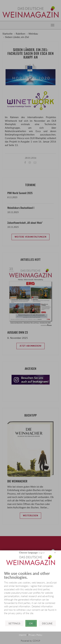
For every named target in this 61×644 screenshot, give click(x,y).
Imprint (22, 635)
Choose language (28, 552)
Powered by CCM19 (30, 641)
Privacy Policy (35, 635)
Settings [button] (14, 623)
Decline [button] (47, 623)
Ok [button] (31, 623)
